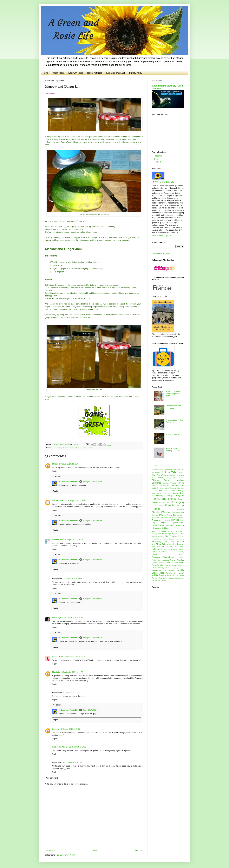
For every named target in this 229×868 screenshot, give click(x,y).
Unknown (56, 729)
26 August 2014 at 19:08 (77, 501)
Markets (176, 534)
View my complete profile (161, 236)
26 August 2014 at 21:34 (74, 540)
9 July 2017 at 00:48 (91, 710)
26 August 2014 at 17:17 (68, 464)
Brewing (171, 475)
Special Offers (159, 563)
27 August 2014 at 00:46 (92, 599)
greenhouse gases (169, 518)
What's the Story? (175, 573)
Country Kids (158, 491)
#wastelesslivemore (174, 470)
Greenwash (180, 518)
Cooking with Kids (177, 488)
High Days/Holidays (173, 523)
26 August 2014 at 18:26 (92, 482)
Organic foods (175, 542)
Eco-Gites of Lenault (116, 73)
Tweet (109, 445)
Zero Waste (162, 580)
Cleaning (174, 483)
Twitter (156, 159)
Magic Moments (160, 531)
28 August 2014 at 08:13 (73, 618)
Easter (177, 493)
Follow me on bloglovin (161, 253)
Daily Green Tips (160, 493)
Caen (154, 478)
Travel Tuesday (159, 568)
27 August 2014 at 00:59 (92, 521)
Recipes (79, 448)
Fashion (162, 503)
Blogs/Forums (163, 475)
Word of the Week (176, 575)
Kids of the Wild (59, 747)
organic (166, 542)
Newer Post (50, 851)
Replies (58, 477)
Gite (182, 512)
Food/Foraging (57, 448)
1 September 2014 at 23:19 (74, 657)
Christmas (157, 483)
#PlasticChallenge (158, 470)
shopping (166, 560)
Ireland (167, 525)
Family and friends (165, 499)
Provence (181, 549)
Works (170, 578)
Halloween (167, 520)
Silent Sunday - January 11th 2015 (173, 450)
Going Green (173, 515)
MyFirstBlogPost (157, 539)
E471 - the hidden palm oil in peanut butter (173, 394)
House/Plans (158, 525)
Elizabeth (56, 672)
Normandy (157, 541)
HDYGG (176, 520)
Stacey (55, 464)
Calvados (161, 478)
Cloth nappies (164, 486)
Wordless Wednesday (160, 578)
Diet (171, 493)
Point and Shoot (177, 547)
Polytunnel (157, 549)
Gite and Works (159, 515)
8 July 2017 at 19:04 (71, 692)
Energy (172, 496)
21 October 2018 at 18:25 (73, 762)
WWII (156, 581)
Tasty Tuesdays (88, 448)
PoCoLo (166, 547)
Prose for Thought (170, 549)
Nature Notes (179, 539)
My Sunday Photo (174, 536)
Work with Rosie (76, 73)
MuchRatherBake (59, 501)
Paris (171, 544)
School (181, 554)
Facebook (158, 156)
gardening (177, 513)
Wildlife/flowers (159, 575)
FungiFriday (180, 509)
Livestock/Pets (163, 528)
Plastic (176, 544)
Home (45, 73)
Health (182, 520)
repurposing (173, 552)
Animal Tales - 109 (173, 434)
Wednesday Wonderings (164, 570)
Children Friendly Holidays (168, 480)
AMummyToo (58, 618)
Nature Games (169, 539)
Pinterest (157, 162)
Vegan (182, 568)
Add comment (52, 778)
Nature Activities (95, 73)
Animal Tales (170, 472)
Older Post (138, 851)
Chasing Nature (172, 478)
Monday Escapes (158, 536)
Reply (54, 471)
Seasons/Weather (166, 557)
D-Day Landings (177, 491)
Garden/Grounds (163, 512)
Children (181, 478)
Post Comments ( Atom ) (65, 855)
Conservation (165, 488)
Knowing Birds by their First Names (175, 421)
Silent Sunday (177, 560)
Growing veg (157, 520)
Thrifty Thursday (172, 565)
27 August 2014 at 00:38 (73, 579)
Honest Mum (57, 657)
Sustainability (178, 563)
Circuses (167, 483)
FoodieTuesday (69, 448)
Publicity (156, 552)
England (180, 496)
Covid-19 (167, 491)
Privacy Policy (136, 73)
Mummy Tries (58, 540)
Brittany (181, 475)
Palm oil (166, 544)
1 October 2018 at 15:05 (70, 729)
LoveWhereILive (179, 529)
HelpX (156, 523)
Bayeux (181, 473)
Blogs (154, 475)
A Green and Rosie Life (69, 482)
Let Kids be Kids (177, 525)
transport (181, 565)
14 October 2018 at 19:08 (76, 747)
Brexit (176, 475)
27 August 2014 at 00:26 (92, 560)
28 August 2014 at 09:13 (92, 638)
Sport (169, 563)
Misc (182, 534)
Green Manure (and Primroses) (174, 407)
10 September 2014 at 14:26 (72, 672)
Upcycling (176, 568)
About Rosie (58, 73)
